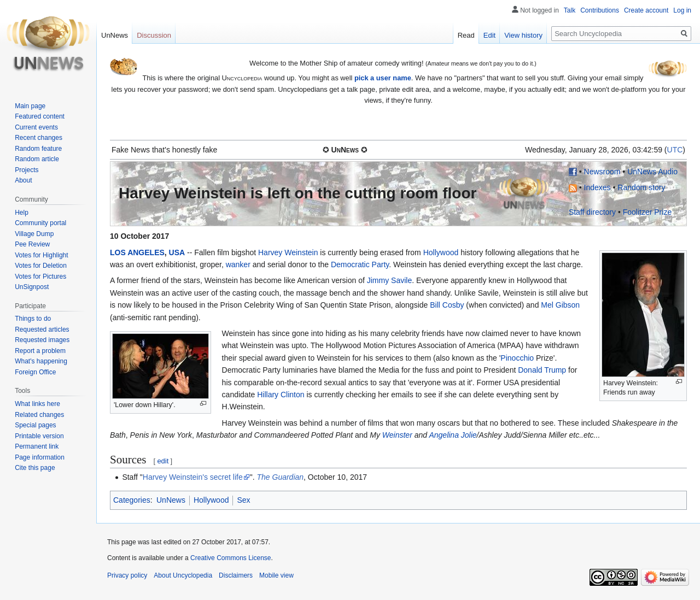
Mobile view (276, 575)
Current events (36, 127)
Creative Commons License (231, 558)
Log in (682, 10)
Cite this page (35, 468)
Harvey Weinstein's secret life (193, 477)
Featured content (40, 116)
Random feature (38, 149)
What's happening (41, 361)
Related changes (39, 415)
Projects (27, 170)
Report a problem (40, 351)
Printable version (39, 436)
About (23, 180)
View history (523, 35)
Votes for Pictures (40, 277)
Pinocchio (517, 358)
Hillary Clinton (281, 395)
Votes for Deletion (41, 266)
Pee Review (32, 244)
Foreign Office (35, 372)
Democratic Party (360, 264)
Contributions (600, 10)
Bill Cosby (447, 305)
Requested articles (42, 330)
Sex (243, 500)
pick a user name (383, 78)
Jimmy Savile (389, 280)
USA (177, 252)
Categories (132, 500)
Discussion (154, 35)
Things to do (33, 319)
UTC (675, 150)
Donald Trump (542, 370)
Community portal (40, 223)
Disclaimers (236, 575)
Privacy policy (127, 575)
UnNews (171, 500)
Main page (30, 106)
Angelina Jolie (453, 435)
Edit (489, 35)
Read (466, 35)
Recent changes (39, 138)
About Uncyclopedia (183, 575)
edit (163, 461)
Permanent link (37, 446)
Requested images (42, 340)
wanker (238, 264)
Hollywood (441, 252)
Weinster (397, 435)
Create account (646, 10)
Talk (570, 10)
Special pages (35, 425)
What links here (37, 404)
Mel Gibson (560, 305)
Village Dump (34, 234)
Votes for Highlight (41, 255)
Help (22, 213)
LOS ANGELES (137, 252)
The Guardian (280, 477)
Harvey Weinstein (288, 252)
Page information (40, 457)
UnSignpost (32, 287)
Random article (37, 159)
